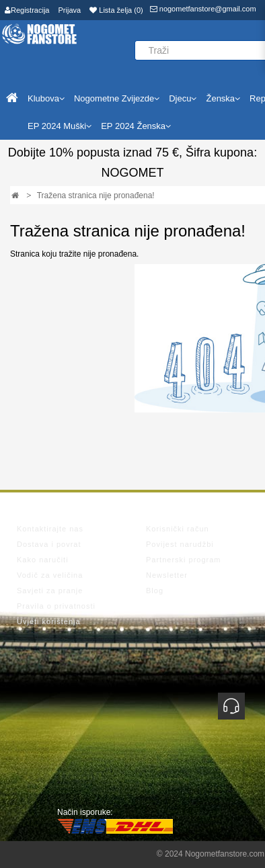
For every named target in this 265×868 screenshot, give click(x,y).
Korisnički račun (178, 529)
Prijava (70, 10)
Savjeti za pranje (50, 591)
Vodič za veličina (50, 575)
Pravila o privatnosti (56, 606)
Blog (155, 591)
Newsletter (167, 575)
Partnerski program (184, 560)
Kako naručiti (43, 560)
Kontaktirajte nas (50, 529)
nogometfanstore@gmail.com (203, 9)
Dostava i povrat (49, 544)
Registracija (27, 10)
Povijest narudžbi (180, 544)
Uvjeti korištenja (49, 621)
